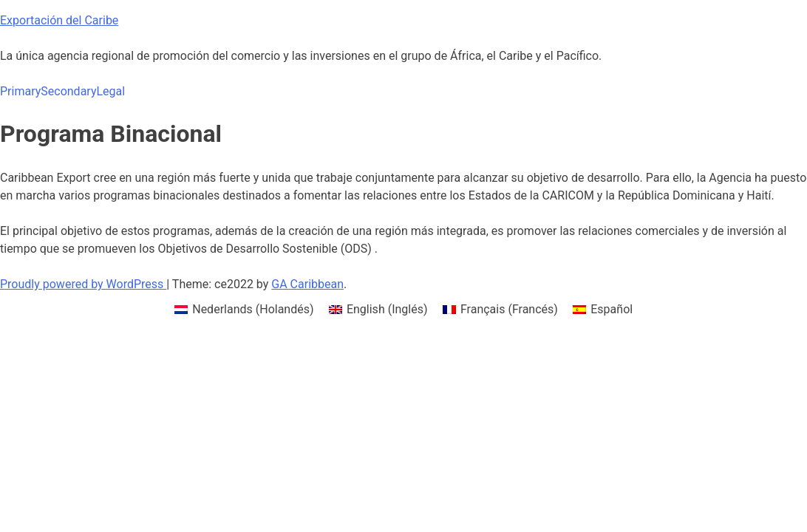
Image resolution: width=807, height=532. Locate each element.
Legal (110, 91)
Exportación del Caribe (59, 20)
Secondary (68, 91)
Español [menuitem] (612, 309)
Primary (20, 91)
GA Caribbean (307, 284)
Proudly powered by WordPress (83, 284)
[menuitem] (244, 310)
